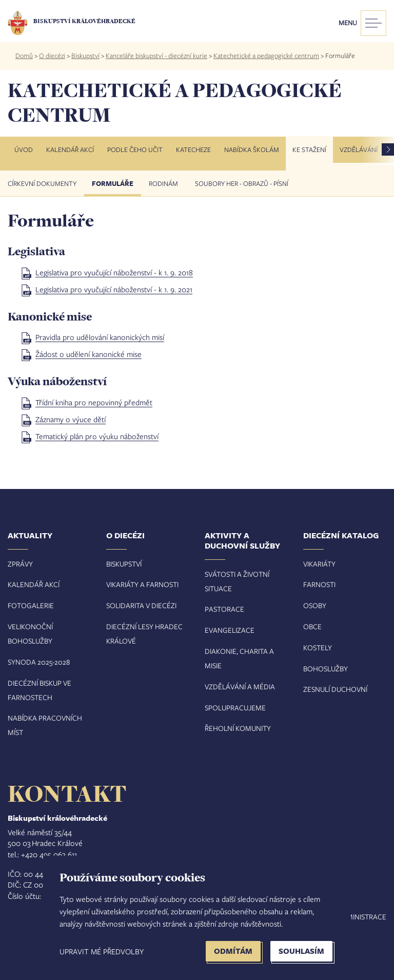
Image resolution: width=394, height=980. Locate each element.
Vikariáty (319, 564)
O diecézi (52, 55)
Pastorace (224, 609)
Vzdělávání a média (240, 686)
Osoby (315, 605)
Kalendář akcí (70, 149)
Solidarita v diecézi (141, 605)
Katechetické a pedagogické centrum (266, 55)
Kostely (318, 647)
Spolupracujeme (235, 708)
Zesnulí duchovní (335, 689)
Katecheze (193, 149)
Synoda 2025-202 (37, 662)
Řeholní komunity (238, 728)
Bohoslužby (326, 668)
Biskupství (85, 55)
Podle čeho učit (135, 149)
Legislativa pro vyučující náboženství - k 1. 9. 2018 (114, 272)
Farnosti (319, 584)
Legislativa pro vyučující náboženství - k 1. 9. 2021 (114, 289)
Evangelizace (230, 630)
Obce (312, 626)
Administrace (362, 917)
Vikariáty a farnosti (142, 584)
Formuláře (113, 183)
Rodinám (164, 183)
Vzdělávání (359, 149)
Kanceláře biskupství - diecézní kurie (156, 55)
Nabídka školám (252, 149)
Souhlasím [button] (301, 951)
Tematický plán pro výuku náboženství (97, 436)
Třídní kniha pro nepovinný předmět (94, 402)
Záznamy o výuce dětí (71, 419)
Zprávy (20, 564)
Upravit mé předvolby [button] (102, 951)
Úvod (24, 149)
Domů (24, 55)
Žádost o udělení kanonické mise (88, 354)
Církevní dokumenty (42, 183)
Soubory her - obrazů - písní (242, 183)
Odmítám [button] (233, 951)
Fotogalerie (31, 605)
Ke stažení (309, 149)
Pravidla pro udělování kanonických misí (100, 337)
